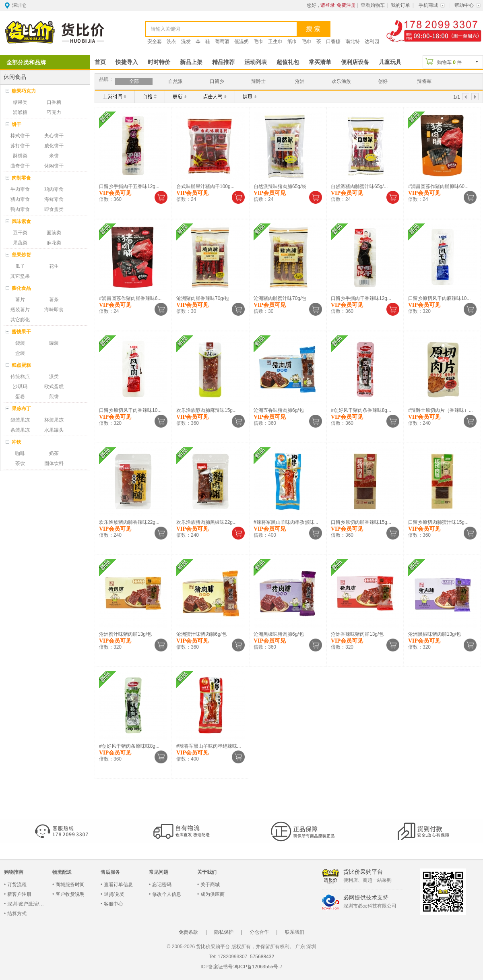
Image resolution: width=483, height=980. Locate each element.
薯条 (54, 300)
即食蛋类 (54, 209)
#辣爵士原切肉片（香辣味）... (441, 410)
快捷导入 (127, 62)
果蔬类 (20, 243)
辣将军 (424, 81)
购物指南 (14, 872)
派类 (54, 376)
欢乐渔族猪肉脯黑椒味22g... (206, 522)
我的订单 (400, 5)
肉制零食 (21, 178)
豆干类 (20, 233)
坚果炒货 (21, 255)
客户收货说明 (70, 894)
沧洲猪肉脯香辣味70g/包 (203, 298)
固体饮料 (54, 463)
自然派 (175, 81)
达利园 (372, 41)
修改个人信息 (167, 894)
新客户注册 (19, 894)
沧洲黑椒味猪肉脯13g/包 (434, 634)
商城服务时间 (70, 885)
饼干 (17, 124)
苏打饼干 (20, 146)
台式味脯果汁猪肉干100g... (205, 186)
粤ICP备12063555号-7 (258, 967)
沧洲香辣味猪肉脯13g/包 (357, 634)
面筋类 (54, 233)
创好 (383, 81)
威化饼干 (54, 146)
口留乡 (217, 81)
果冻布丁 (21, 409)
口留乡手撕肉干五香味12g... (129, 186)
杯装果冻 (54, 420)
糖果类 (20, 102)
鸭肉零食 (20, 209)
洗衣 (171, 41)
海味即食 (54, 310)
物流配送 (62, 872)
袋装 (20, 343)
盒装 (20, 353)
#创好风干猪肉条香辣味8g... (361, 410)
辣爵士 (258, 81)
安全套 (155, 41)
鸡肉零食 (54, 189)
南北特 (353, 41)
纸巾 (292, 41)
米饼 (54, 156)
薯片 (20, 300)
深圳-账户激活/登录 (28, 904)
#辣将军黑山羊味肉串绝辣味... (209, 746)
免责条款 (188, 932)
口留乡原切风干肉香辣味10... (130, 410)
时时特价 (159, 62)
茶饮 (20, 463)
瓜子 (20, 266)
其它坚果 (20, 276)
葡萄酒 (222, 41)
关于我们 (207, 872)
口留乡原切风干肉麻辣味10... (439, 298)
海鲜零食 (54, 199)
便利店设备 (355, 62)
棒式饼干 (20, 136)
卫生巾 (275, 41)
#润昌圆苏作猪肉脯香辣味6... (130, 298)
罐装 (54, 343)
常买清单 (320, 62)
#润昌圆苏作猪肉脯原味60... (438, 186)
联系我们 (295, 932)
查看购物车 (373, 5)
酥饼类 (20, 156)
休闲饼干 (54, 166)
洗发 (186, 41)
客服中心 (114, 904)
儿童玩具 (390, 62)
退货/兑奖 (114, 894)
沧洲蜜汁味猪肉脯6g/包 (201, 634)
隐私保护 (224, 932)
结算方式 (17, 914)
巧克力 (54, 112)
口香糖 (333, 41)
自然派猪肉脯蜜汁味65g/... (359, 186)
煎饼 (54, 397)
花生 (54, 266)
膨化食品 (21, 288)
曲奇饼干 (20, 166)
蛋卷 (20, 397)
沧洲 (300, 81)
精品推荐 (223, 62)
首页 (100, 62)
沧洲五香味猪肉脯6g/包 (279, 410)
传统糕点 (20, 376)
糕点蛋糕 (21, 365)
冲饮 (17, 442)
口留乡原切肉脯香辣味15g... (361, 522)
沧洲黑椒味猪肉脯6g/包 (279, 634)
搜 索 (313, 29)
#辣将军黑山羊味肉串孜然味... (286, 522)
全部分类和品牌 (26, 62)
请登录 (328, 5)
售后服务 (110, 872)
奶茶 (54, 453)
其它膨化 (20, 320)
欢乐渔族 (341, 81)
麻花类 (54, 243)
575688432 (261, 957)
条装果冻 (20, 430)
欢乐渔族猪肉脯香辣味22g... (129, 522)
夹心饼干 (54, 136)
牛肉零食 (20, 189)
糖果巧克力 (24, 91)
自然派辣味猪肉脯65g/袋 (280, 186)
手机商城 (428, 5)
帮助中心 (464, 5)
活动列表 (256, 62)
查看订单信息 (118, 885)
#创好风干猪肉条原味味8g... (129, 746)
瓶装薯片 (20, 310)
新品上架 (191, 62)
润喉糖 (20, 112)
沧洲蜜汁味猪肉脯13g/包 (125, 634)
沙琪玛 (20, 387)
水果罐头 (54, 430)
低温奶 (242, 41)
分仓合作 (259, 932)
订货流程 (17, 885)
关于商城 (210, 885)
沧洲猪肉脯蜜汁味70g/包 (280, 298)
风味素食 (21, 221)
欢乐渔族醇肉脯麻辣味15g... (206, 410)
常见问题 (159, 872)
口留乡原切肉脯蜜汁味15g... (438, 522)
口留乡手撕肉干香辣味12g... (361, 298)
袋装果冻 (20, 420)
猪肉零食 (20, 199)
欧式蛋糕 (54, 387)
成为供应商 (213, 894)
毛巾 (258, 41)
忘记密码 (162, 885)
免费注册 (346, 5)
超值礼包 (288, 62)
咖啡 (20, 453)
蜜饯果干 (21, 332)
